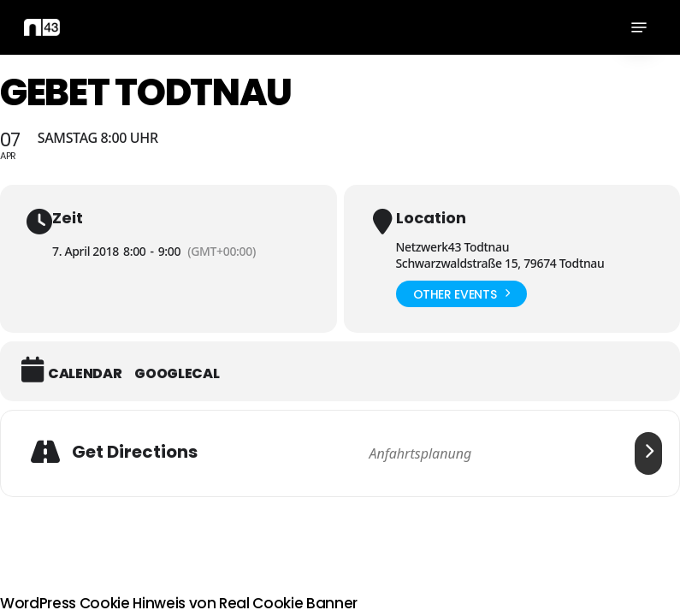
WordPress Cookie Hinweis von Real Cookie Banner (179, 603)
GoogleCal (177, 374)
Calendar (85, 374)
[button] (639, 27)
